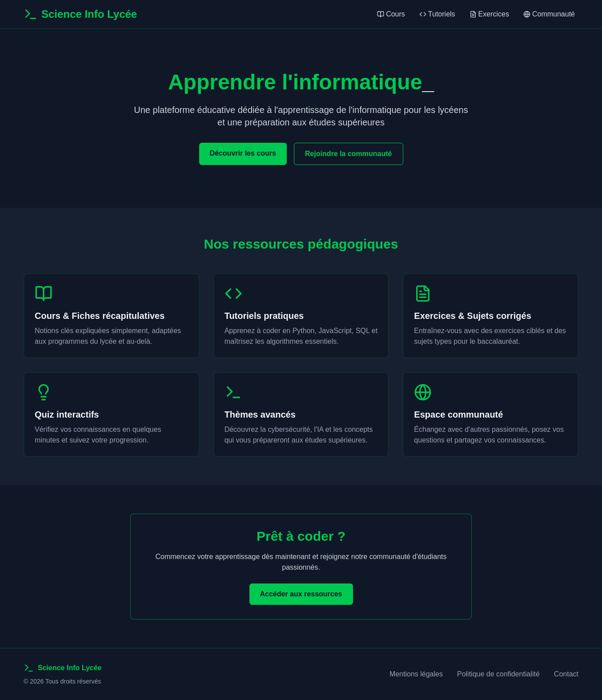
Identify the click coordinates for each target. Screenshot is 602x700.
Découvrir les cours (243, 153)
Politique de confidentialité (498, 674)
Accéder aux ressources (301, 594)
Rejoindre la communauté (349, 154)
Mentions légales (416, 674)
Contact (566, 674)
